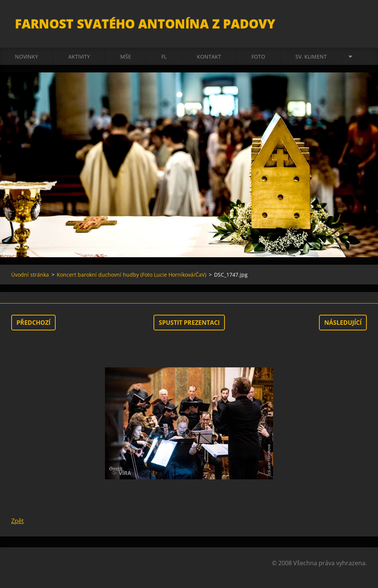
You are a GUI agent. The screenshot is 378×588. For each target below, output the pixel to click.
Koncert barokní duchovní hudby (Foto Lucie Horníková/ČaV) (131, 275)
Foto (258, 57)
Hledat (359, 22)
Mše (126, 57)
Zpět (18, 521)
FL (164, 57)
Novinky (27, 57)
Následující (343, 323)
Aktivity (79, 57)
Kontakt (209, 57)
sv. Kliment (311, 57)
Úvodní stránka (30, 275)
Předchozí (33, 323)
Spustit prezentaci (189, 323)
